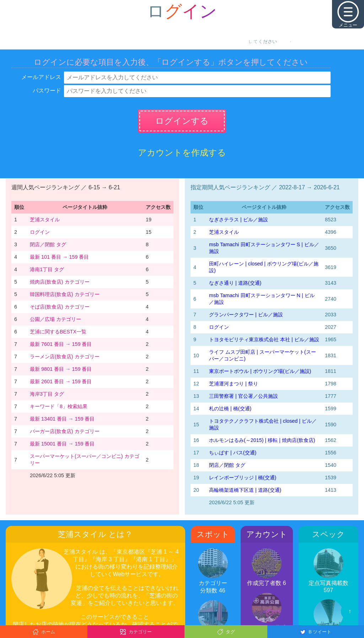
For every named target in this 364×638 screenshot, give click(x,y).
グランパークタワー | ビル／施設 (246, 315)
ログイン (40, 232)
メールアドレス (41, 77)
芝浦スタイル (45, 220)
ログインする (182, 121)
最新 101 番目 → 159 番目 (59, 257)
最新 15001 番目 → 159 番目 (62, 444)
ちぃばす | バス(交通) (233, 453)
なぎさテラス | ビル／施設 (239, 220)
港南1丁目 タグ (47, 269)
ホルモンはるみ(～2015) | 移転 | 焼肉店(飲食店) (262, 440)
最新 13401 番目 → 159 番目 (62, 419)
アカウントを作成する (182, 152)
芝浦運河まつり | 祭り (234, 384)
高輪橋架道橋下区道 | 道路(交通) (245, 490)
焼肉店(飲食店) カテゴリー (60, 282)
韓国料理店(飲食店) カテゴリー (65, 294)
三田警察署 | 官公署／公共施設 (243, 396)
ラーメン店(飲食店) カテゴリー (65, 357)
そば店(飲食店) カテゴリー (60, 307)
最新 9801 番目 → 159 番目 (61, 369)
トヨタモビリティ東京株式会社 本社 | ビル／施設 (264, 339)
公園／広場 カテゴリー (55, 319)
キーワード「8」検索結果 (59, 406)
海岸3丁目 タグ (47, 394)
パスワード (47, 91)
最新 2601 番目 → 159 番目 (61, 381)
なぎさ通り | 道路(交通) (235, 283)
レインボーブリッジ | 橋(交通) (243, 478)
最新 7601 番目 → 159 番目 (61, 344)
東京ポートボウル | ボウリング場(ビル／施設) (260, 371)
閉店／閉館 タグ (48, 244)
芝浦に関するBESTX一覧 (58, 332)
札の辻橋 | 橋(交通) (230, 408)
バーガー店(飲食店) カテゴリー (65, 431)
